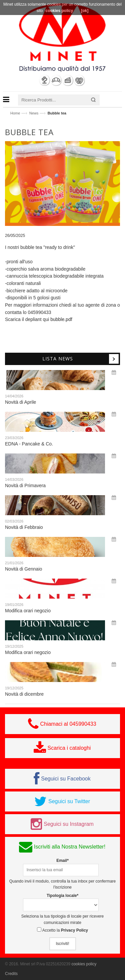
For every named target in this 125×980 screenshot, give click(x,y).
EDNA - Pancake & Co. (29, 444)
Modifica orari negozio (28, 611)
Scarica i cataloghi (69, 748)
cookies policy (84, 964)
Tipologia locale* (62, 896)
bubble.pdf (61, 319)
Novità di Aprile (20, 402)
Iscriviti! (63, 944)
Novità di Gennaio (23, 569)
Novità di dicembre (24, 694)
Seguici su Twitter (69, 801)
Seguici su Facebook (66, 779)
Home (15, 113)
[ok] (85, 11)
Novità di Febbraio (24, 527)
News (34, 113)
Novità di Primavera (25, 485)
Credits (11, 974)
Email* (62, 861)
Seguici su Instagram (68, 824)
